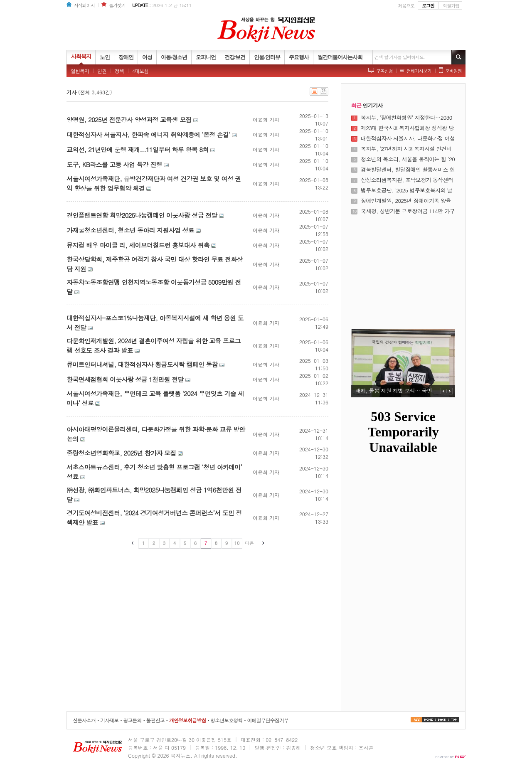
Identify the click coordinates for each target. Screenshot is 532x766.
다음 (249, 543)
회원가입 (451, 6)
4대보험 (140, 71)
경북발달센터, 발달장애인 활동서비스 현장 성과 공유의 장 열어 (408, 170)
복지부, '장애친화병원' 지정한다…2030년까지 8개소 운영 (406, 118)
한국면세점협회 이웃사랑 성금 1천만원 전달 (125, 379)
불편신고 (155, 720)
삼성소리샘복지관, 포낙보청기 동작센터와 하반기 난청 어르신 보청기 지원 (407, 180)
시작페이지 (84, 5)
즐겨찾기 (117, 5)
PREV (444, 391)
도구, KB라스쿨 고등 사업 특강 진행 (114, 164)
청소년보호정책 (226, 720)
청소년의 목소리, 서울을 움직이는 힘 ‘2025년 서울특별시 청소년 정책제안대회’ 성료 (408, 159)
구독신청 (384, 71)
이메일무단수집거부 (268, 720)
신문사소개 (84, 720)
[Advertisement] (403, 267)
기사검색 (458, 57)
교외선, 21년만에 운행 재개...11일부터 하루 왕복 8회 (138, 149)
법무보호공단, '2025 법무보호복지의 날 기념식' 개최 (406, 190)
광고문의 (132, 720)
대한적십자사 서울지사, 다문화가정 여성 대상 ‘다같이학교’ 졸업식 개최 (408, 138)
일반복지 (80, 71)
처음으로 (406, 6)
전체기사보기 (419, 71)
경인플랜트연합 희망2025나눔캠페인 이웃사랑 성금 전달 (142, 215)
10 (237, 543)
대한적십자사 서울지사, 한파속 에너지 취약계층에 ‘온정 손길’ (148, 134)
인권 (102, 71)
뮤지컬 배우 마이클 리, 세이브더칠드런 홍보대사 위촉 (138, 245)
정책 (119, 71)
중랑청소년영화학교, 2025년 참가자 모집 (121, 453)
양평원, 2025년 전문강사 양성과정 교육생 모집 (129, 119)
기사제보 (109, 720)
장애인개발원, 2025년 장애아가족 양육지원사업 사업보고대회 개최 (406, 201)
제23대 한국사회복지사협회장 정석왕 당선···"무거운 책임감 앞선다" (407, 128)
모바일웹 (453, 71)
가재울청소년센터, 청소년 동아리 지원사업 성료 (130, 230)
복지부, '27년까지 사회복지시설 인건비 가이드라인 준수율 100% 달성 (406, 149)
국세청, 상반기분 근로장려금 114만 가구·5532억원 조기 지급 (408, 211)
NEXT (450, 391)
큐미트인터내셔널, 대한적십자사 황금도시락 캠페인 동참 (142, 364)
